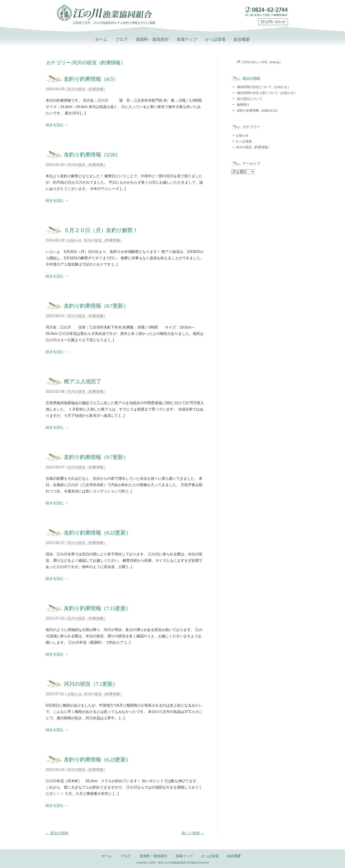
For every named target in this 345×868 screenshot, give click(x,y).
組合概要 (242, 39)
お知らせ (74, 240)
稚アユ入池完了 (83, 381)
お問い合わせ (273, 22)
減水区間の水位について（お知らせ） (264, 87)
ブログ (122, 39)
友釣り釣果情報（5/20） (92, 155)
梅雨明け (243, 105)
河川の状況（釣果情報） (87, 89)
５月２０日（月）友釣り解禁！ (101, 230)
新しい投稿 (193, 833)
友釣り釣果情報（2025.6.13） (258, 110)
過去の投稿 (57, 833)
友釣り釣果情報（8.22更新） (97, 533)
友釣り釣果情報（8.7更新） (96, 306)
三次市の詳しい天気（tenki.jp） (262, 62)
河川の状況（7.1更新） (91, 684)
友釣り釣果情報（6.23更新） (97, 760)
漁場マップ (187, 39)
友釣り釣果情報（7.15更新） (97, 608)
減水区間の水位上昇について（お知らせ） (267, 93)
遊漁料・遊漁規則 (152, 39)
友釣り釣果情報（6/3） (91, 79)
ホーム (101, 39)
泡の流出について (249, 99)
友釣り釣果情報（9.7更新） (96, 457)
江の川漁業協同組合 (175, 863)
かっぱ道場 (215, 39)
